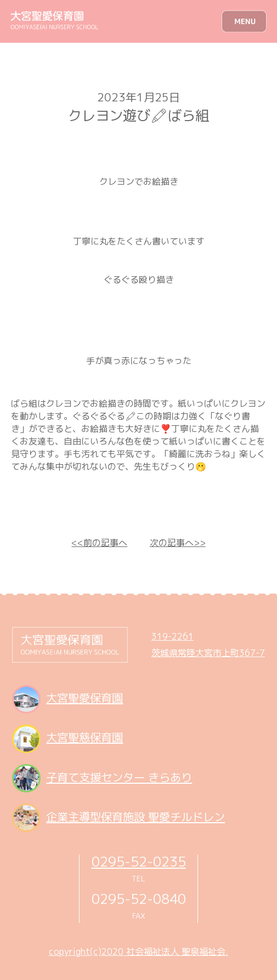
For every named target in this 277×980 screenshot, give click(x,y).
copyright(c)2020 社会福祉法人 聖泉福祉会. (138, 951)
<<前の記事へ (99, 543)
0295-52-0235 (139, 862)
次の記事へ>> (178, 543)
